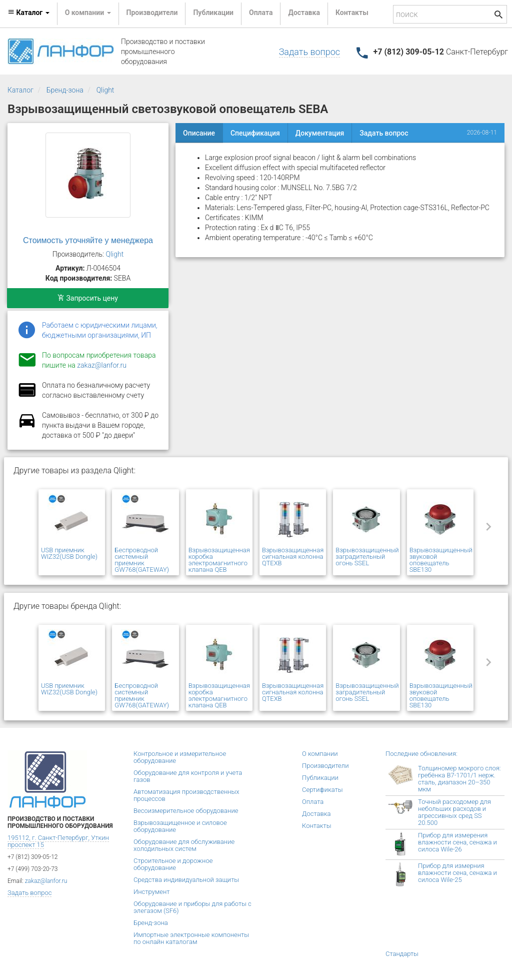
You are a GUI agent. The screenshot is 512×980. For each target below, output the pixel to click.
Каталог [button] (28, 13)
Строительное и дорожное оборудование (173, 864)
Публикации (213, 13)
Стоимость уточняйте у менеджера (88, 240)
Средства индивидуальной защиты (186, 880)
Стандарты (402, 954)
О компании (320, 754)
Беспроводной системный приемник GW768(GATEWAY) (142, 560)
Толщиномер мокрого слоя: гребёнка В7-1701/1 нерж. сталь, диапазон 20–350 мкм (459, 779)
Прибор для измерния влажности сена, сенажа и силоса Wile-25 (457, 873)
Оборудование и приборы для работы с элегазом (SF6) (192, 907)
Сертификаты (322, 790)
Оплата (261, 13)
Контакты (352, 13)
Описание (199, 133)
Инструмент (151, 892)
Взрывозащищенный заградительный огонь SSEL (367, 557)
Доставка (304, 13)
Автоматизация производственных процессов (186, 795)
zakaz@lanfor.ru (102, 365)
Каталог (20, 90)
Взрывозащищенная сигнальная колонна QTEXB (293, 557)
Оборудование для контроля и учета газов (188, 776)
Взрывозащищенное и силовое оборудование (180, 826)
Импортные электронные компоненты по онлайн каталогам (191, 938)
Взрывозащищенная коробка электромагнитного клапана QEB (219, 560)
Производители (152, 13)
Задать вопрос (309, 52)
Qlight (105, 90)
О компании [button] (88, 13)
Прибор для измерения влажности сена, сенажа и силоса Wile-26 (457, 842)
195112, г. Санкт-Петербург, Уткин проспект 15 (58, 841)
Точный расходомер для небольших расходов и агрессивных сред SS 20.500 (454, 812)
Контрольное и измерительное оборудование (180, 757)
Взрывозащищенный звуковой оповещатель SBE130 (441, 560)
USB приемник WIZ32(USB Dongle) (69, 553)
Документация (320, 133)
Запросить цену (88, 298)
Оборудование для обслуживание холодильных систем (184, 845)
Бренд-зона (65, 90)
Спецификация (255, 133)
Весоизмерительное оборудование (186, 811)
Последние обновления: (421, 754)
